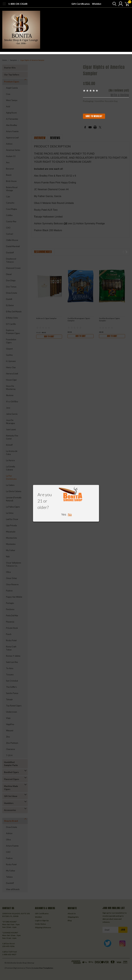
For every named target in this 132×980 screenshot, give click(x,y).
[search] (112, 4)
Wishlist (97, 4)
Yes (64, 514)
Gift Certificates (81, 4)
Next (126, 252)
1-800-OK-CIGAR (18, 4)
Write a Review (120, 95)
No (70, 514)
